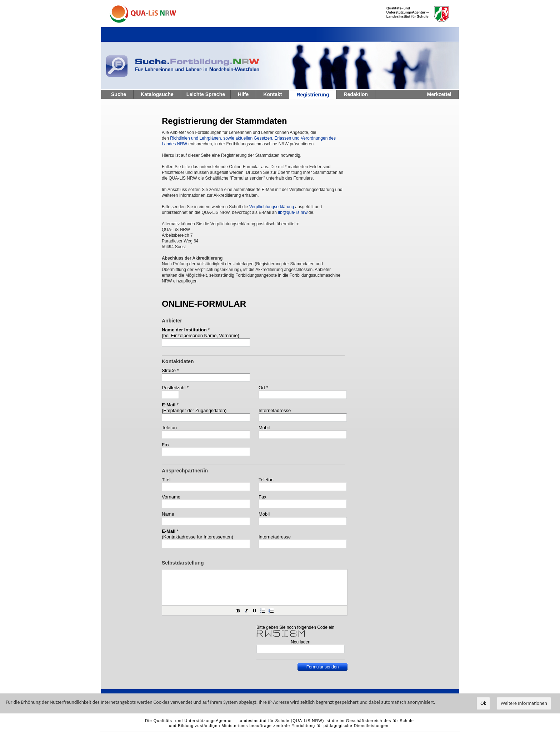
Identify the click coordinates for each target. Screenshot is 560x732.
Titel (166, 480)
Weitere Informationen (524, 704)
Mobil (264, 428)
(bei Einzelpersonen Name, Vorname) (201, 335)
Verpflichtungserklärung (272, 207)
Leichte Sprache (206, 94)
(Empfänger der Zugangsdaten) (194, 410)
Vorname (171, 497)
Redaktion (356, 94)
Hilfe (243, 94)
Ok (483, 704)
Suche (119, 94)
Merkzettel (439, 94)
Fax (166, 445)
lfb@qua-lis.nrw (292, 212)
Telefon (169, 428)
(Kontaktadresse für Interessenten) (197, 537)
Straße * (170, 370)
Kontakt (272, 94)
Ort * (263, 388)
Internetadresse (275, 410)
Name (168, 514)
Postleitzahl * (175, 388)
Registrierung (313, 95)
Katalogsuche (157, 94)
